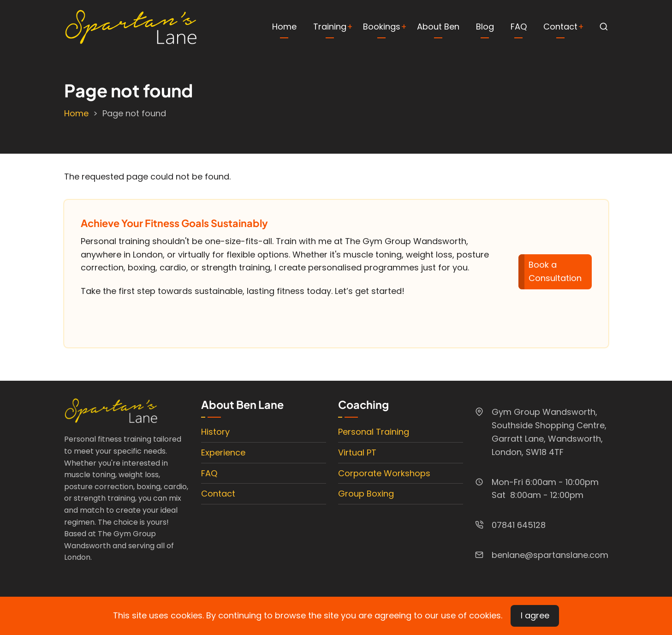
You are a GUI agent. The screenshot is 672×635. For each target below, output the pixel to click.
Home (284, 27)
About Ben (438, 27)
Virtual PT (357, 452)
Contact (560, 27)
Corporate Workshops (384, 473)
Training (330, 27)
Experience (223, 452)
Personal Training (374, 432)
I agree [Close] (535, 615)
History (215, 432)
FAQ (519, 27)
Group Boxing (366, 494)
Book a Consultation (555, 271)
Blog (485, 27)
